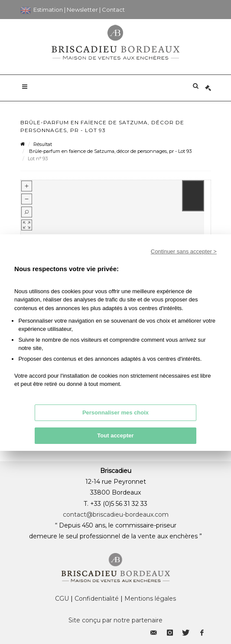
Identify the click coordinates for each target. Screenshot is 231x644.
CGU (62, 599)
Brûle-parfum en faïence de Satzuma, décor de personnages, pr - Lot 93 (110, 151)
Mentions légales (150, 599)
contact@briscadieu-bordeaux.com (116, 515)
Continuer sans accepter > (184, 251)
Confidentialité (97, 599)
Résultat (43, 144)
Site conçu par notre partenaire (115, 620)
